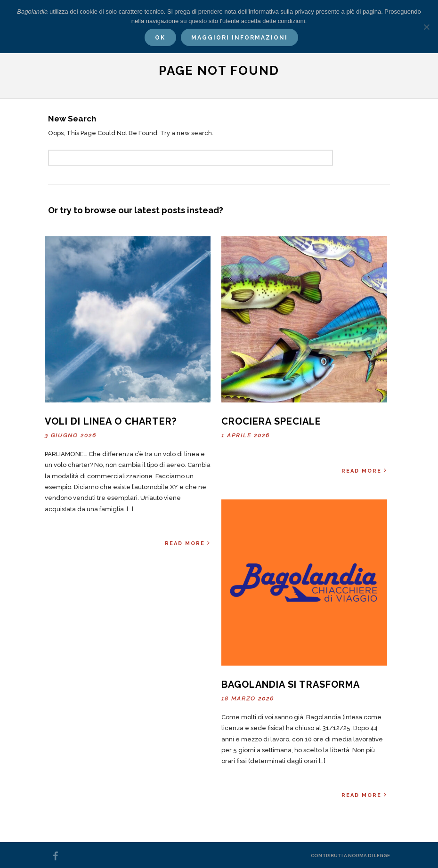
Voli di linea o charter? (111, 421)
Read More (188, 543)
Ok (160, 38)
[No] (426, 27)
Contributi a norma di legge (350, 856)
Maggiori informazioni (239, 38)
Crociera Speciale (271, 421)
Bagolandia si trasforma (291, 684)
